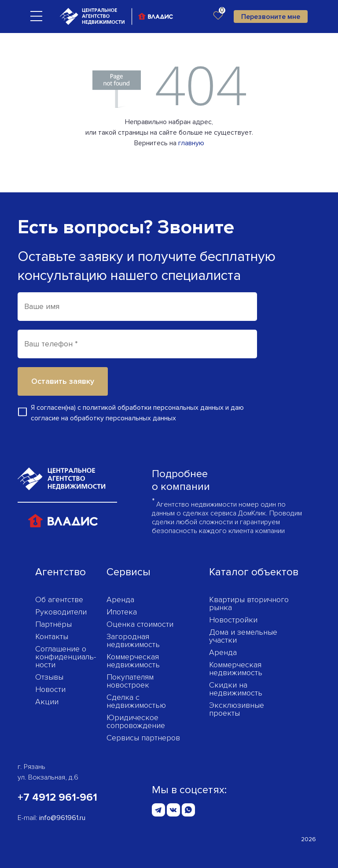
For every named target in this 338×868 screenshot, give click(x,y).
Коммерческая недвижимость (133, 661)
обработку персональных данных (123, 418)
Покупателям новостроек (130, 681)
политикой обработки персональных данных (153, 408)
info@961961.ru (62, 818)
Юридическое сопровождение (136, 721)
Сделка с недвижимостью (136, 701)
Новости (50, 689)
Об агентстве (59, 600)
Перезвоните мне (271, 17)
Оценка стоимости (140, 624)
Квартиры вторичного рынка (249, 603)
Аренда (120, 600)
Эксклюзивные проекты (237, 709)
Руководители (61, 612)
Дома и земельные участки (243, 636)
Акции (47, 702)
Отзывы (49, 677)
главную (191, 143)
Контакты (52, 636)
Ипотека (122, 612)
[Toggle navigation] (36, 16)
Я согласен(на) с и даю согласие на (137, 413)
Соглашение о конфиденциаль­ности (66, 657)
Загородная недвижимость (133, 640)
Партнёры (53, 624)
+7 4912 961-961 (57, 797)
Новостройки (233, 620)
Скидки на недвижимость (236, 689)
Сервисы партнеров (143, 738)
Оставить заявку (63, 381)
